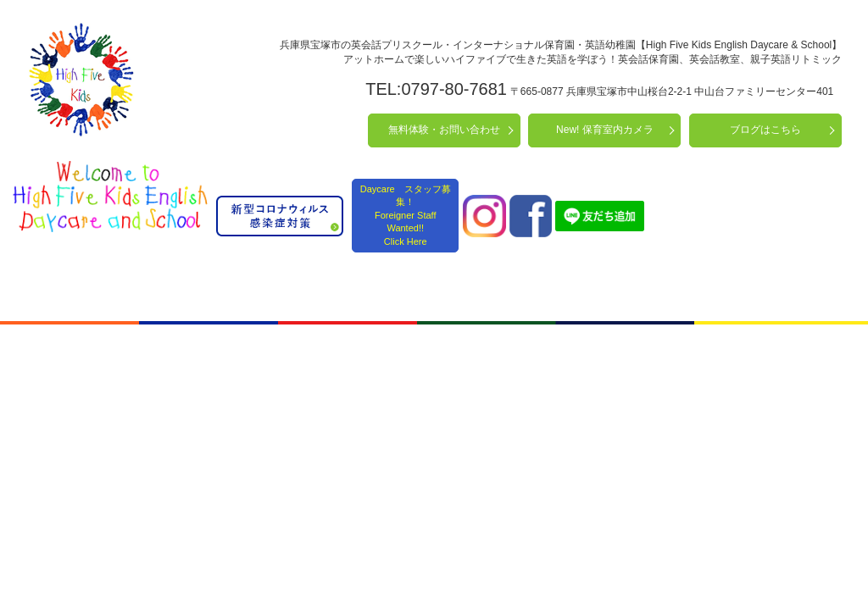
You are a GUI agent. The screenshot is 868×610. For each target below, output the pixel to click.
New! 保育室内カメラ (605, 130)
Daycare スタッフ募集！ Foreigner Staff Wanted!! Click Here (406, 215)
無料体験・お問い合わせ (444, 130)
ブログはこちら (765, 130)
